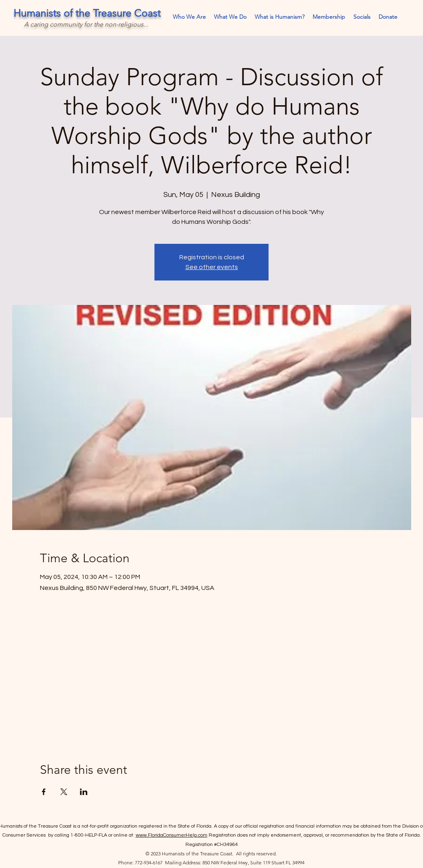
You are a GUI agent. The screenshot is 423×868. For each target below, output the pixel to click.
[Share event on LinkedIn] (84, 792)
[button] (362, 17)
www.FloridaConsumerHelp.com (172, 835)
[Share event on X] (64, 792)
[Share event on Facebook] (44, 792)
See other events (212, 267)
